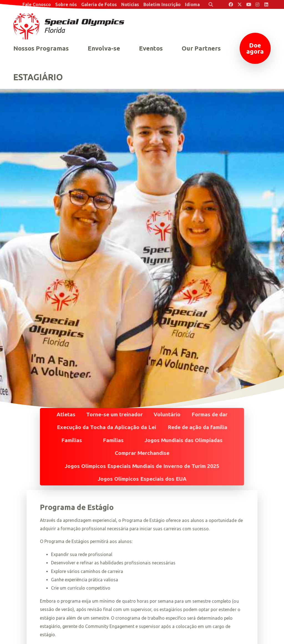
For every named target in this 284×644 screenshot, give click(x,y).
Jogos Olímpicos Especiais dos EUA (142, 479)
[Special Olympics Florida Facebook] (231, 4)
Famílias (72, 440)
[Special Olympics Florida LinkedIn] (266, 4)
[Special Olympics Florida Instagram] (257, 4)
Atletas (66, 414)
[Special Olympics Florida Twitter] (240, 4)
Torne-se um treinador (115, 414)
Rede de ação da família (197, 427)
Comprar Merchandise (142, 453)
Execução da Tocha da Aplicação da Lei (106, 427)
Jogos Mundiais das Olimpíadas (184, 440)
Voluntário (167, 414)
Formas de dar (209, 414)
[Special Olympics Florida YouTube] (248, 4)
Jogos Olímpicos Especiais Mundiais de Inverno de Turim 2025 (142, 466)
